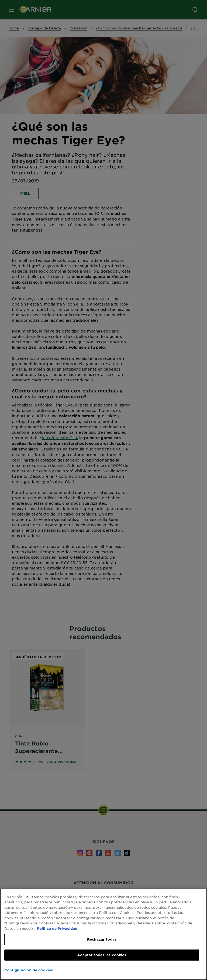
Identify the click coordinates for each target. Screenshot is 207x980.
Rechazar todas (102, 939)
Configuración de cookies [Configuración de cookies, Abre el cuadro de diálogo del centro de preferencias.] (29, 970)
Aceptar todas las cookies (102, 955)
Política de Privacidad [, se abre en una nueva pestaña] (57, 928)
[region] (103, 934)
